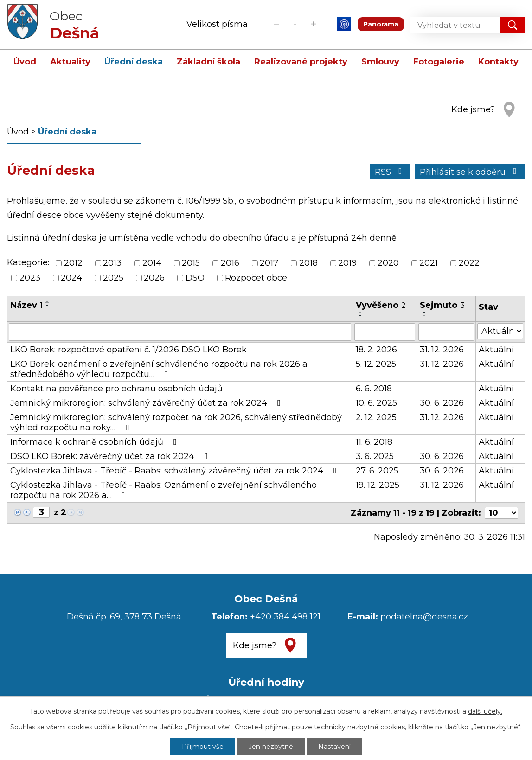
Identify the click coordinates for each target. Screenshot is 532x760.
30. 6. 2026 (442, 403)
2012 (73, 263)
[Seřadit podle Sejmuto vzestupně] (425, 312)
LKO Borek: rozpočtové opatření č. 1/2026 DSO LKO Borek (137, 350)
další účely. (485, 711)
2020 (388, 263)
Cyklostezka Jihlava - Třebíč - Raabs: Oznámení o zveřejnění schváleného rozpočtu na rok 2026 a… (163, 490)
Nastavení (334, 747)
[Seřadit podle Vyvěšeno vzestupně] (361, 312)
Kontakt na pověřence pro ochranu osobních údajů (125, 389)
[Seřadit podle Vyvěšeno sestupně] (361, 316)
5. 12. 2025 (376, 364)
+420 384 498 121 (285, 617)
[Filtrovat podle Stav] (500, 331)
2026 (154, 278)
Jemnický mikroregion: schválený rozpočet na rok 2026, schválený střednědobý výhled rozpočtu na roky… (176, 422)
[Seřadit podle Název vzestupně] (48, 302)
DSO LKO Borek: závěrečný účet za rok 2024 (111, 456)
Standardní (295, 24)
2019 (347, 263)
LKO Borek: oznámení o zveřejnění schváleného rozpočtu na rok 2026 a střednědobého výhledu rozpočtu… (159, 369)
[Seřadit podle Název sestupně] (48, 306)
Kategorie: (28, 262)
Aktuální (496, 350)
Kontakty (498, 62)
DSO (195, 278)
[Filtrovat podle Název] (180, 332)
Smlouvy (380, 62)
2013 (112, 263)
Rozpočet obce (256, 278)
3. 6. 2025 (375, 456)
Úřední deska (134, 62)
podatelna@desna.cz (424, 617)
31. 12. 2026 (442, 350)
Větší (313, 24)
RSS (390, 172)
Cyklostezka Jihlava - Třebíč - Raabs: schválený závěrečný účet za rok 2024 (175, 471)
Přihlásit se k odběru (470, 172)
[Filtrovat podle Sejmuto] (446, 332)
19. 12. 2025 (378, 485)
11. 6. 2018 (374, 442)
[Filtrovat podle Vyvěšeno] (385, 332)
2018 (308, 263)
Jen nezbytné (271, 747)
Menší (276, 24)
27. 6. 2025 (377, 471)
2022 (469, 263)
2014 (152, 263)
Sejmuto (442, 305)
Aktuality (70, 62)
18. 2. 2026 (376, 350)
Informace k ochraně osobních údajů (95, 442)
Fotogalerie (439, 62)
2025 (113, 278)
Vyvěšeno (381, 305)
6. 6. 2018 (374, 389)
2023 (30, 278)
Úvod (25, 62)
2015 (191, 263)
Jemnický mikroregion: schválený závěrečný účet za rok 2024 (147, 403)
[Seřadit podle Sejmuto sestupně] (425, 316)
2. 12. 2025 (376, 417)
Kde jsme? (473, 109)
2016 (230, 263)
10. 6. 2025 (376, 403)
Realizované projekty (301, 62)
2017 (269, 263)
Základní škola (208, 62)
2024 (71, 278)
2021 (429, 263)
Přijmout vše (203, 747)
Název (26, 305)
